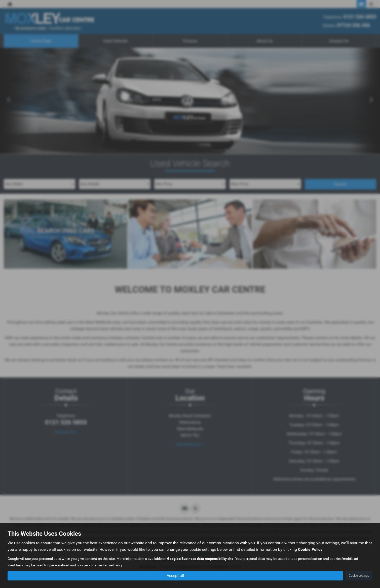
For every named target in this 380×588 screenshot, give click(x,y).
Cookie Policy (310, 550)
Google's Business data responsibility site (200, 559)
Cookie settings (359, 576)
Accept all (175, 576)
